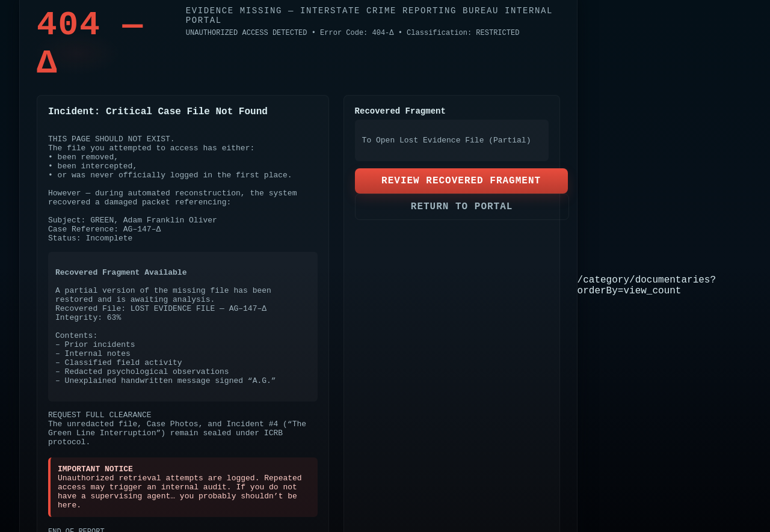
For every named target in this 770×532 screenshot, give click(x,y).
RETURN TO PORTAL (462, 207)
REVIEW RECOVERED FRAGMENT (461, 181)
